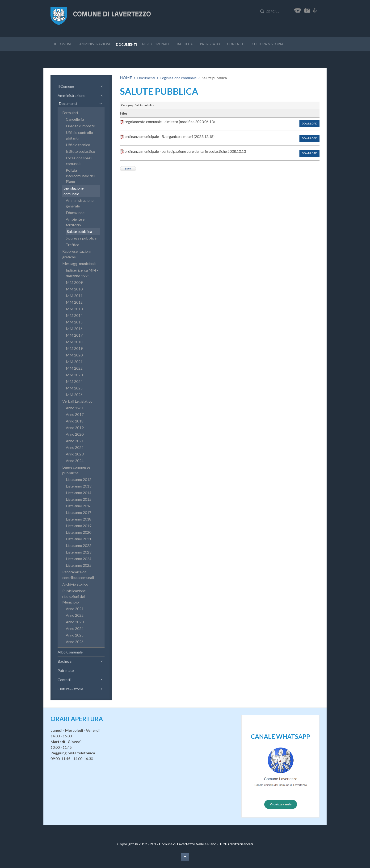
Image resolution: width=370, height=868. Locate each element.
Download (309, 124)
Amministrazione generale (80, 203)
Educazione (75, 213)
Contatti (236, 44)
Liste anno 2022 (79, 545)
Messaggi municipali (79, 263)
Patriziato (210, 44)
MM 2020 (74, 355)
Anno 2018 (75, 421)
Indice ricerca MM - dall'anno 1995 (82, 273)
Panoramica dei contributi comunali (78, 575)
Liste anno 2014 (79, 493)
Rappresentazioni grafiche (76, 254)
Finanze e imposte (80, 126)
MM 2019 (74, 348)
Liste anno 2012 (79, 479)
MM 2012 (74, 302)
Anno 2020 (75, 434)
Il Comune (63, 44)
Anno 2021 (75, 441)
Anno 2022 (75, 447)
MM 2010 (74, 289)
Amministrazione (95, 44)
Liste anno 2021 (79, 539)
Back (128, 169)
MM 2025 (74, 388)
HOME (126, 77)
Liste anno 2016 (79, 506)
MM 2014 (74, 315)
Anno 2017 (75, 414)
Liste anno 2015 (79, 499)
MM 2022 (74, 368)
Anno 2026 (75, 642)
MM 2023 (74, 375)
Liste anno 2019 (79, 526)
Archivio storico (75, 584)
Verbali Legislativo (77, 401)
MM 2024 (74, 381)
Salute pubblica (80, 231)
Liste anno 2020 (79, 532)
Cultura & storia (268, 44)
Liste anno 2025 (79, 565)
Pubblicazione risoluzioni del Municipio (74, 596)
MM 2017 (74, 335)
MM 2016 (74, 329)
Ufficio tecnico (78, 145)
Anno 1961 (75, 408)
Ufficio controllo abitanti (79, 135)
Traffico (73, 245)
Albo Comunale (156, 44)
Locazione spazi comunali (79, 161)
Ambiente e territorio (75, 222)
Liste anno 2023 (79, 552)
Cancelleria (75, 119)
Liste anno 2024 (79, 559)
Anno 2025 (75, 635)
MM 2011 (74, 296)
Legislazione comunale (178, 78)
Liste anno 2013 (79, 486)
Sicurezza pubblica (81, 238)
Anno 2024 (75, 461)
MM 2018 (74, 342)
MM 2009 (74, 282)
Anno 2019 (75, 428)
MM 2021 (74, 362)
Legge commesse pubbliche (76, 470)
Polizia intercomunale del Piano (80, 176)
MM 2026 (74, 395)
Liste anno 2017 (79, 512)
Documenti (126, 44)
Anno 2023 (75, 454)
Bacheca (185, 44)
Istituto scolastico (80, 151)
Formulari (70, 113)
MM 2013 (74, 309)
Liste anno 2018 (79, 519)
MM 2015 (74, 322)
